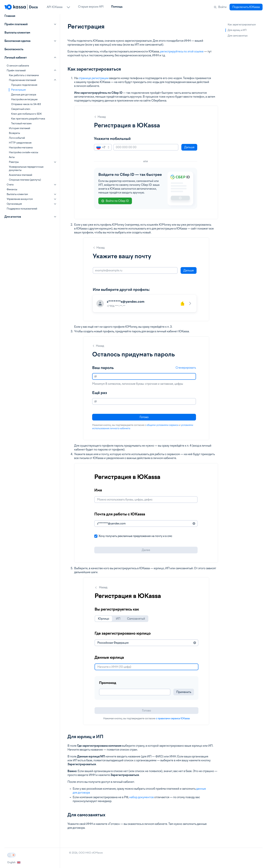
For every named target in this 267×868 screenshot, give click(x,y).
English (14, 862)
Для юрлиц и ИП (237, 30)
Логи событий (17, 138)
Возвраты (14, 133)
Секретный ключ (21, 109)
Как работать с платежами (24, 75)
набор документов (141, 797)
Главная (10, 16)
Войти (222, 7)
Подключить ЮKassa (246, 7)
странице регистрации (94, 78)
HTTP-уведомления (20, 143)
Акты (12, 157)
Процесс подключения (24, 85)
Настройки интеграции (24, 99)
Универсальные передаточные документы (26, 168)
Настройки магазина (21, 148)
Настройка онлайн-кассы (24, 152)
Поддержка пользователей (22, 209)
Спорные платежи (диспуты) (25, 180)
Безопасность (14, 49)
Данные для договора (24, 95)
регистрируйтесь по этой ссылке (182, 51)
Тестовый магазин (21, 123)
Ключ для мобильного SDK (26, 114)
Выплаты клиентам (17, 33)
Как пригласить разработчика (28, 119)
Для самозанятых (238, 36)
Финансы (12, 189)
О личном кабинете (18, 66)
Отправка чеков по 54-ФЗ (26, 104)
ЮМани (97, 853)
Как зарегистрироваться (242, 25)
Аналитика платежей (20, 175)
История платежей (19, 128)
